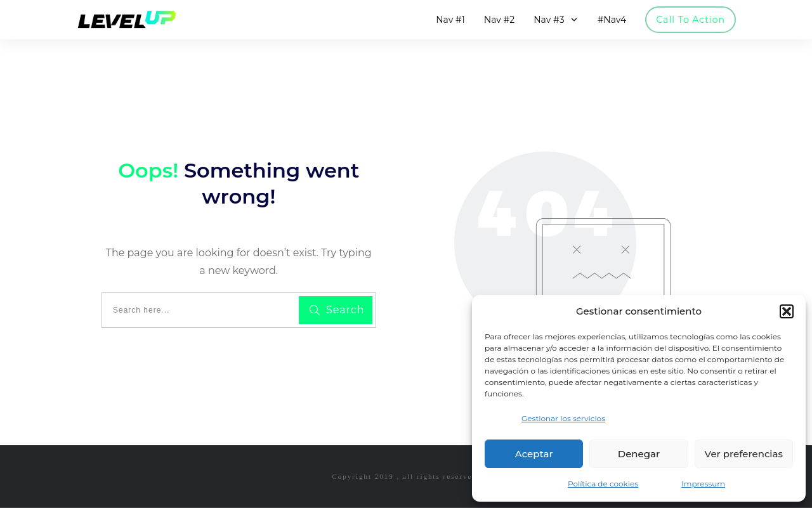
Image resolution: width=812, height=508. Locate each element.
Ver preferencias (744, 454)
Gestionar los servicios (563, 418)
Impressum (703, 484)
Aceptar (534, 454)
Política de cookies (603, 484)
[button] (787, 311)
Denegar (639, 454)
